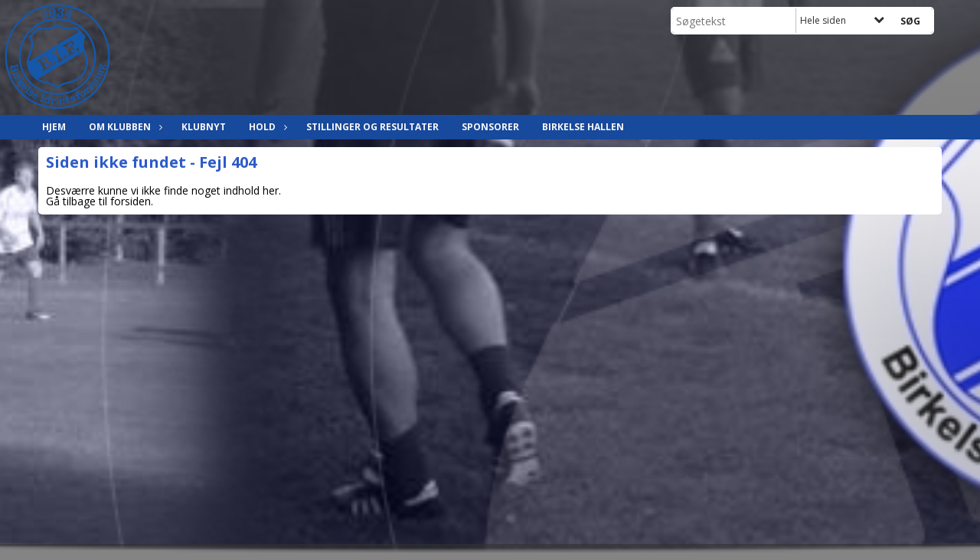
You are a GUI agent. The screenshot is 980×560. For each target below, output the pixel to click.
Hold (266, 127)
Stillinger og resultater (372, 127)
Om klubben (124, 127)
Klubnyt (204, 127)
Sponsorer (490, 127)
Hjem (54, 127)
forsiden (131, 201)
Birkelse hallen (583, 127)
